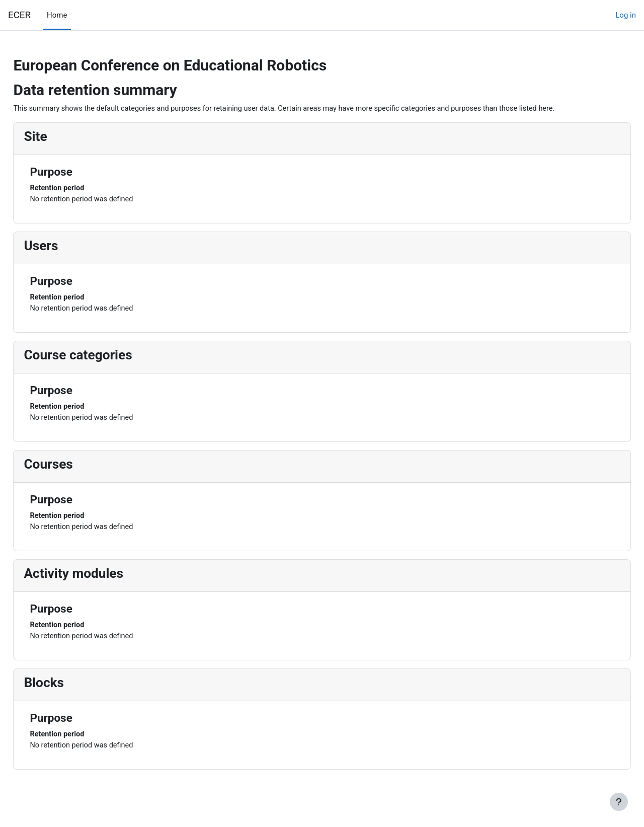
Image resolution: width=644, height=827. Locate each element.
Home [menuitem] (57, 15)
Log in (626, 15)
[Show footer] (619, 802)
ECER (19, 15)
